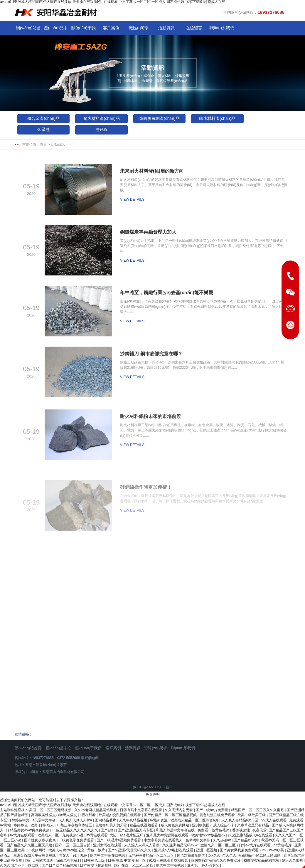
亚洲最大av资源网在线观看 (168, 835)
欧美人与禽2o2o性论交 (67, 850)
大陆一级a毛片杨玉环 (127, 835)
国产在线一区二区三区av (134, 865)
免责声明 (153, 794)
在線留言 (194, 28)
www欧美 (277, 850)
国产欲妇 (108, 830)
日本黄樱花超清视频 (96, 865)
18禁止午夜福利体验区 (75, 825)
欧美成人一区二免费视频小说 (61, 835)
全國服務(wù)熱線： (254, 12)
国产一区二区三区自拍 (73, 845)
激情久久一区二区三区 (219, 845)
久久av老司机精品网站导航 (96, 810)
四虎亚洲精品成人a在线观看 (250, 835)
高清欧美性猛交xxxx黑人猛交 (54, 815)
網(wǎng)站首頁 (28, 29)
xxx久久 (214, 855)
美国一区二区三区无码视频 (51, 810)
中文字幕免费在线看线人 (164, 840)
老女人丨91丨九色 (74, 855)
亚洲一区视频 (207, 850)
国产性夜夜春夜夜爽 (40, 840)
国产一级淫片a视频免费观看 (119, 840)
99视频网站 (37, 850)
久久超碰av (222, 840)
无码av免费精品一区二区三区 (152, 855)
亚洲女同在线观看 (108, 845)
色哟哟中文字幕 (198, 840)
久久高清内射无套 (179, 810)
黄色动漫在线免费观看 (218, 815)
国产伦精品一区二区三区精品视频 (171, 815)
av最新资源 (159, 820)
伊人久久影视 (293, 860)
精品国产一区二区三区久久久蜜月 (258, 810)
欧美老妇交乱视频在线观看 (120, 815)
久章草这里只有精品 (253, 825)
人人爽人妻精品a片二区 (240, 820)
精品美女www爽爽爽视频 (30, 830)
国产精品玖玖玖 (246, 840)
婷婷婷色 (21, 825)
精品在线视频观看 (144, 825)
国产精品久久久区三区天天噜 (30, 845)
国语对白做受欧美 (192, 855)
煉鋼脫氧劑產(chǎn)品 (159, 118)
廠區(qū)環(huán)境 (139, 29)
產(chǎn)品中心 (56, 29)
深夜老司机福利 (69, 860)
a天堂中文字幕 (44, 820)
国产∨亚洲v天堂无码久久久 (130, 850)
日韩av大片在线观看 (255, 845)
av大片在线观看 (23, 835)
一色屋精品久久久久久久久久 (76, 830)
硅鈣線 (102, 130)
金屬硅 (43, 130)
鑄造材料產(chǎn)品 (217, 118)
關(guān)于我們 (83, 29)
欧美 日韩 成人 (43, 825)
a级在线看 (88, 815)
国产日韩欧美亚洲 (40, 860)
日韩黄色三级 (95, 860)
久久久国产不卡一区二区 (20, 865)
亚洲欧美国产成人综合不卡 (214, 825)
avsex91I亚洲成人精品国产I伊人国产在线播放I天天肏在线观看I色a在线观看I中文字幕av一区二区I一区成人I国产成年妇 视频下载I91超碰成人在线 (113, 805)
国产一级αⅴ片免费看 (212, 810)
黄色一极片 (96, 850)
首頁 (43, 144)
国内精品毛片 (106, 820)
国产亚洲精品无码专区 (136, 830)
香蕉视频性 (241, 830)
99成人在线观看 (274, 820)
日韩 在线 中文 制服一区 (127, 860)
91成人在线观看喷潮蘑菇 (169, 860)
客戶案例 (111, 28)
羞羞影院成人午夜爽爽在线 (35, 855)
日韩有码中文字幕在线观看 (141, 810)
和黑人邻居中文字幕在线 (176, 830)
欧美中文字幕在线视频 (108, 855)
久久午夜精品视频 (133, 820)
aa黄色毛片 (283, 845)
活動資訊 (166, 28)
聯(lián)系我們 (221, 28)
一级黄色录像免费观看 (77, 840)
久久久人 (229, 855)
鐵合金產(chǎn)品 (43, 118)
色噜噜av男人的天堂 (112, 825)
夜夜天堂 (259, 830)
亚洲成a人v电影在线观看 (174, 850)
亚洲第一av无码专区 (204, 865)
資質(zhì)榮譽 (156, 748)
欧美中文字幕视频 (171, 865)
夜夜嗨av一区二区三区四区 (260, 855)
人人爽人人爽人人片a (76, 820)
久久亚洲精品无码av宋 (181, 845)
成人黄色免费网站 (175, 825)
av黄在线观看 (97, 835)
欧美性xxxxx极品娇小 (209, 835)
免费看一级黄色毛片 (214, 830)
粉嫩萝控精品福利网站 (262, 860)
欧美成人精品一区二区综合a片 (195, 820)
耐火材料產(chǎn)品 (102, 118)
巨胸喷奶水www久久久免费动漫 (216, 860)
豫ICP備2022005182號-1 (152, 787)
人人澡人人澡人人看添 (142, 845)
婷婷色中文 (21, 820)
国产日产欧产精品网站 (60, 865)
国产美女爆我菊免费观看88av (244, 850)
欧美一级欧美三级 (252, 815)
